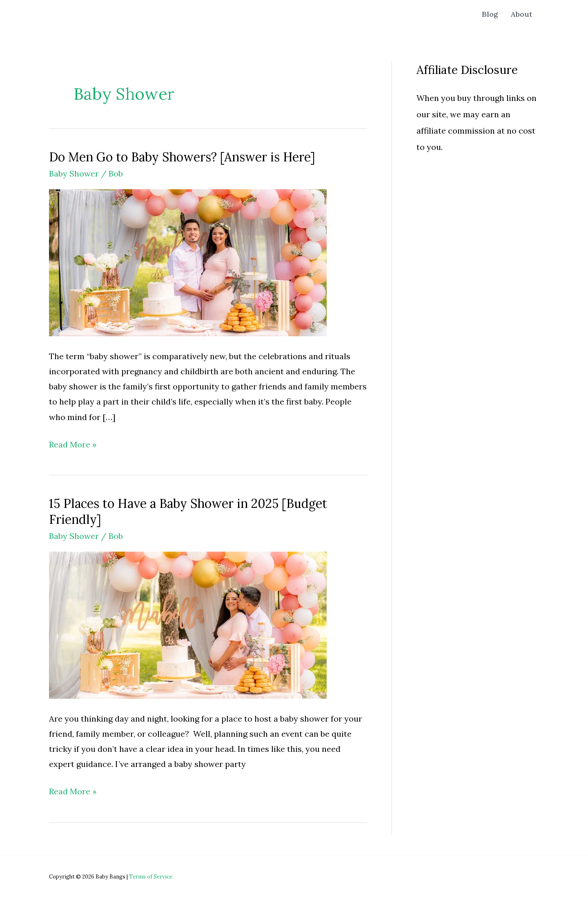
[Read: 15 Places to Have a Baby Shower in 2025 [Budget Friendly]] (188, 624)
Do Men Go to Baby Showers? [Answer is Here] (182, 157)
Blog (490, 14)
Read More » (73, 444)
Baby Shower (74, 173)
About (522, 14)
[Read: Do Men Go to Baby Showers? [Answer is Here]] (188, 262)
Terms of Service (151, 877)
